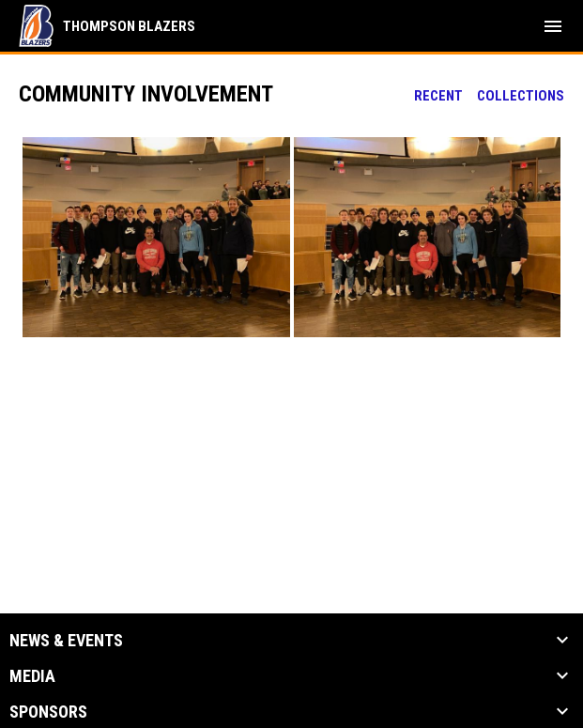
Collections (521, 96)
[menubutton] (553, 26)
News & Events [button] (66, 641)
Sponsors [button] (48, 712)
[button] (156, 237)
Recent (438, 96)
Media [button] (32, 676)
